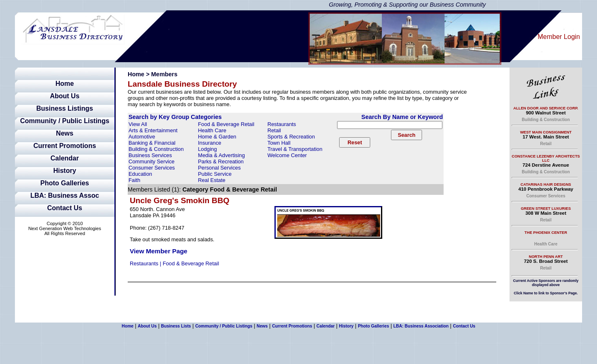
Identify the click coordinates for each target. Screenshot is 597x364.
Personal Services (220, 168)
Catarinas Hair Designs (546, 184)
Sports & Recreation (291, 137)
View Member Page (159, 251)
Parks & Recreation (221, 161)
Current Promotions (64, 146)
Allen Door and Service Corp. (546, 108)
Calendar (65, 158)
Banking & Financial (152, 143)
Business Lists (176, 326)
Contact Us (65, 208)
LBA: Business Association (421, 326)
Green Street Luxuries (546, 209)
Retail (274, 130)
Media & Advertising (222, 155)
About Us (64, 96)
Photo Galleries (64, 183)
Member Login (559, 37)
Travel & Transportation (295, 149)
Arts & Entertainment (153, 130)
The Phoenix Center (546, 233)
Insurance (210, 143)
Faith (134, 180)
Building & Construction (156, 149)
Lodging (208, 149)
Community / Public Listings (64, 121)
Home (65, 84)
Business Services (150, 155)
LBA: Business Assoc (65, 195)
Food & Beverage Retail (226, 124)
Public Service (215, 174)
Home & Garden (217, 137)
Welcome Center (287, 155)
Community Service (152, 161)
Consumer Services (152, 168)
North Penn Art (546, 257)
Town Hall (279, 143)
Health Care (212, 130)
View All (138, 124)
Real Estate (212, 180)
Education (140, 174)
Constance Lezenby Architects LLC (546, 158)
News (65, 133)
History (64, 171)
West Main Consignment (546, 132)
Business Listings (65, 108)
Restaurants (282, 124)
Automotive (142, 137)
